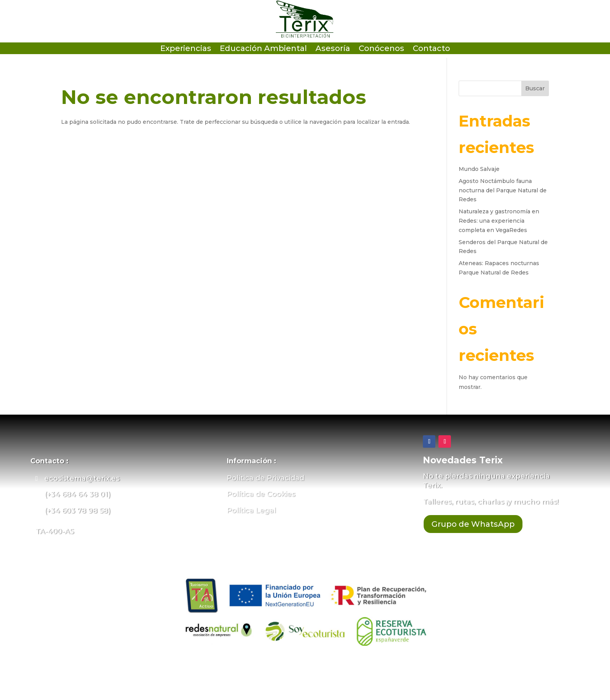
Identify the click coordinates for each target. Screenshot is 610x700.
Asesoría (333, 49)
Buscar (535, 88)
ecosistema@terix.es (82, 478)
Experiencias (186, 49)
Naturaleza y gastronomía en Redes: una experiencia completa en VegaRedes (499, 221)
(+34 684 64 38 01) (77, 494)
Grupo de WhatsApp (473, 524)
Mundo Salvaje (479, 169)
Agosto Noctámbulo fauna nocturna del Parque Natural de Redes (503, 190)
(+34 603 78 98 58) (77, 511)
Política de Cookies (261, 494)
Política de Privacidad (266, 478)
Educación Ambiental (263, 49)
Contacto (431, 49)
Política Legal (251, 510)
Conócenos (381, 49)
